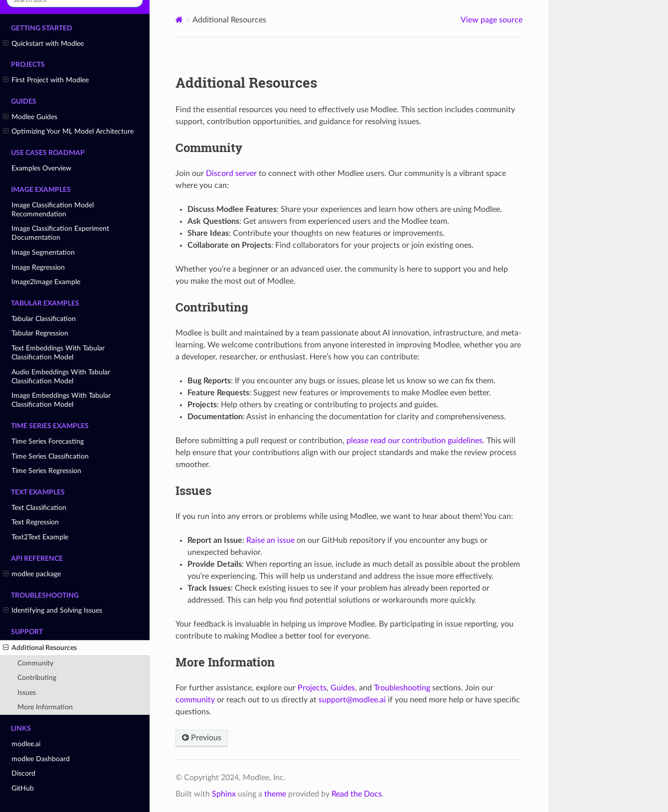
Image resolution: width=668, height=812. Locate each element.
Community (35, 663)
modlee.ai (26, 744)
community (195, 700)
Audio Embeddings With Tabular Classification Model (61, 377)
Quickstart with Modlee (43, 44)
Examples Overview (41, 168)
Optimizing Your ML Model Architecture (68, 132)
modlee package (32, 574)
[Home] (179, 20)
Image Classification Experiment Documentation (60, 233)
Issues (27, 693)
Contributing (37, 678)
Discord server (231, 173)
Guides (343, 688)
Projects (312, 688)
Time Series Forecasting (48, 441)
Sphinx (224, 794)
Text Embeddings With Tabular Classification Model (58, 353)
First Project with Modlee (46, 80)
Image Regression (38, 267)
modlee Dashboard (41, 759)
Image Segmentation (43, 252)
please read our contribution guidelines (415, 441)
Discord (23, 773)
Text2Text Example (40, 537)
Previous (202, 738)
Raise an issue (270, 540)
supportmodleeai (352, 700)
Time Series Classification (50, 456)
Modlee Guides (30, 117)
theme (275, 794)
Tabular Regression (40, 333)
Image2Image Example (46, 282)
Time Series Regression (46, 471)
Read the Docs (357, 794)
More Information (45, 707)
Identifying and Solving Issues (53, 611)
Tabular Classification (44, 319)
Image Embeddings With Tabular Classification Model (61, 400)
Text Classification (39, 508)
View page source (492, 20)
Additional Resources (40, 648)
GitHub (23, 788)
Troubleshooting (402, 688)
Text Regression (35, 522)
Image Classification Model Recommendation (53, 210)
